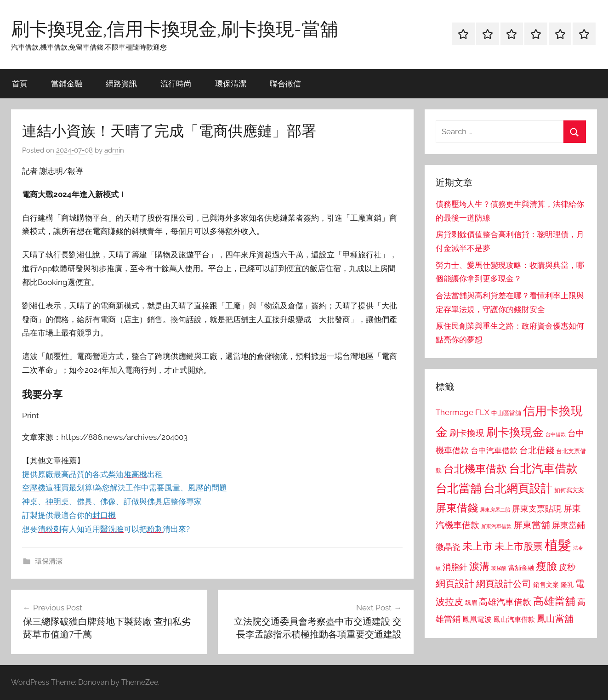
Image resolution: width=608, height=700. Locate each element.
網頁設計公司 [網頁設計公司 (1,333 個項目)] (504, 584)
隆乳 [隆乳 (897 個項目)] (567, 585)
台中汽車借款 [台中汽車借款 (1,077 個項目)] (494, 450)
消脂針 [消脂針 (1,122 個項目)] (455, 567)
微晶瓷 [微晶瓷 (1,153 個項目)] (448, 547)
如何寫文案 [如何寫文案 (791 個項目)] (569, 490)
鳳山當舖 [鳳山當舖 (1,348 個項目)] (555, 619)
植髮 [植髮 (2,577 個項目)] (558, 545)
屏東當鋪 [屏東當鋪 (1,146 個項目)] (568, 525)
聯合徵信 (285, 83)
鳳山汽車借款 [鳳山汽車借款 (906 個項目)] (514, 619)
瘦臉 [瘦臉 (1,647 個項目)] (546, 566)
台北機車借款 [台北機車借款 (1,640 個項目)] (475, 469)
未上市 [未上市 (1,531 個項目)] (477, 546)
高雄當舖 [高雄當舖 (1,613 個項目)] (554, 601)
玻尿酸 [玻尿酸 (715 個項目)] (499, 568)
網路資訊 (121, 83)
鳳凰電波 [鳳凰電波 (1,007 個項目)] (477, 619)
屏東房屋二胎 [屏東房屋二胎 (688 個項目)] (495, 510)
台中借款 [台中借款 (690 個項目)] (556, 434)
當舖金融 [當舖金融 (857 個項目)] (521, 568)
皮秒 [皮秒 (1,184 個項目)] (567, 567)
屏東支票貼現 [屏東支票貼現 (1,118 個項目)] (537, 509)
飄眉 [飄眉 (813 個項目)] (471, 603)
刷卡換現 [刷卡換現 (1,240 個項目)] (467, 433)
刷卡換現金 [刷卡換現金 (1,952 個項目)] (515, 432)
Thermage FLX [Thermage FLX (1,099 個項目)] (463, 412)
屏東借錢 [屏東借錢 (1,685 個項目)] (457, 508)
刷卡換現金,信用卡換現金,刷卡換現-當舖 (175, 28)
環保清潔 (231, 83)
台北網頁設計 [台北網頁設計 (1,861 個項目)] (518, 488)
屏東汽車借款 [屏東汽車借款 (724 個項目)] (496, 526)
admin (114, 150)
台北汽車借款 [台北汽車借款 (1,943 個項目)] (543, 468)
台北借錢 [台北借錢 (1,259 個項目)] (537, 450)
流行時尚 (176, 83)
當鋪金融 (67, 83)
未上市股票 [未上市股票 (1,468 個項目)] (519, 546)
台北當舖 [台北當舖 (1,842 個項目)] (459, 488)
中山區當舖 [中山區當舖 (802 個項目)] (506, 413)
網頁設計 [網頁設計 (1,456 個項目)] (455, 583)
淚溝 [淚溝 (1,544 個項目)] (479, 566)
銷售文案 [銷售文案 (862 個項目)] (546, 585)
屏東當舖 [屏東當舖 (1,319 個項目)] (532, 525)
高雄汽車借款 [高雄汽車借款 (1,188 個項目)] (505, 602)
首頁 (20, 83)
